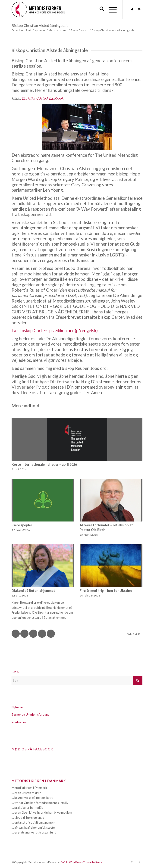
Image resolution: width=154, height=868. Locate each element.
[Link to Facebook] (132, 10)
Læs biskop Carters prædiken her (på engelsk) (55, 331)
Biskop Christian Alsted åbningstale (40, 25)
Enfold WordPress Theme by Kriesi (82, 862)
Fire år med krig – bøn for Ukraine (106, 591)
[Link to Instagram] (139, 10)
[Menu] (110, 9)
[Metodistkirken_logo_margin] (64, 9)
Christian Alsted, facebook (43, 98)
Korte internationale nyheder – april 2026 (44, 464)
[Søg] (99, 9)
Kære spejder (22, 525)
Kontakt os (19, 722)
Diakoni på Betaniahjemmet (33, 591)
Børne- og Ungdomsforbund (31, 715)
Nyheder (17, 707)
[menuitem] (99, 9)
